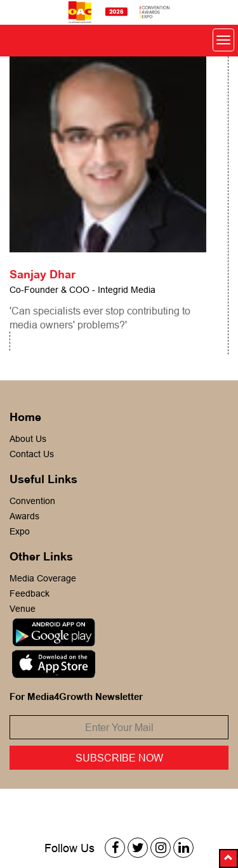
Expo (20, 531)
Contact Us (32, 454)
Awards (24, 516)
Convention (32, 501)
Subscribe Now (119, 758)
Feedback (30, 593)
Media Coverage (43, 578)
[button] (228, 858)
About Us (28, 439)
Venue (23, 609)
